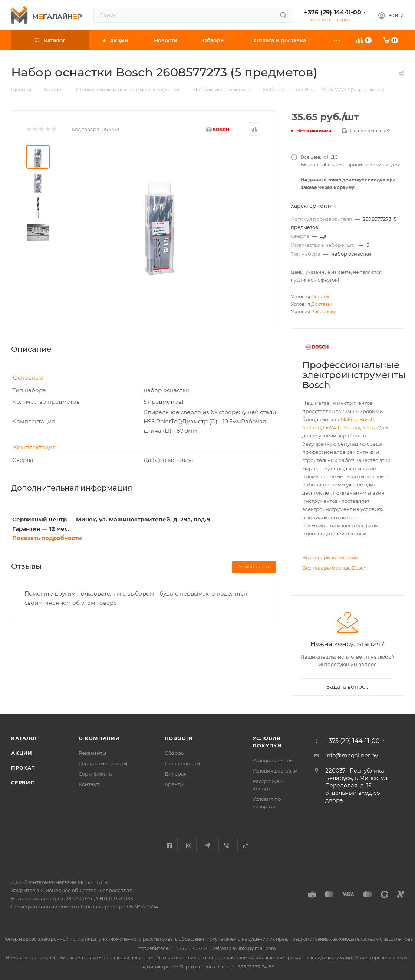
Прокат (23, 768)
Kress (369, 427)
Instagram (189, 845)
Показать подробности (47, 538)
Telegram (207, 845)
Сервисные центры (103, 763)
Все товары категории (330, 557)
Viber (226, 845)
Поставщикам (182, 763)
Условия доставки (275, 771)
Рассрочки (324, 312)
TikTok (245, 845)
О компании (99, 738)
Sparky (352, 427)
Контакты (90, 784)
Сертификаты (96, 774)
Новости (179, 738)
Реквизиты (92, 753)
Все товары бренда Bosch (335, 568)
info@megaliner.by (352, 755)
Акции (22, 753)
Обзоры (175, 753)
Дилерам (176, 774)
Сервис (23, 783)
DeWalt (332, 427)
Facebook (170, 845)
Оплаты (320, 297)
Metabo (312, 427)
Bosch (367, 419)
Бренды (174, 784)
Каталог (25, 738)
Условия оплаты (273, 760)
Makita (349, 419)
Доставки (322, 304)
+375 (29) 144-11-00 (333, 12)
